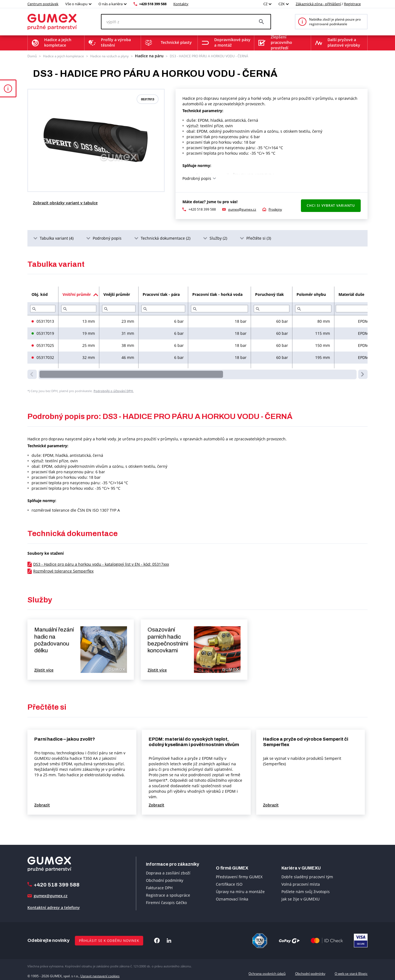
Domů (32, 56)
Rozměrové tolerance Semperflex (63, 570)
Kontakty (181, 4)
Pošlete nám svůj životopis (306, 891)
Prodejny (275, 209)
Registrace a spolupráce (168, 895)
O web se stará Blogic (351, 973)
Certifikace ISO (229, 883)
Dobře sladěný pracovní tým (307, 876)
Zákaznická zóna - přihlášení (318, 4)
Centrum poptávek (43, 4)
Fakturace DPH (159, 887)
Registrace (352, 4)
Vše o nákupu (76, 4)
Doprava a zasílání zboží (168, 872)
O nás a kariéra (111, 4)
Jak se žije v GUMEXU (301, 898)
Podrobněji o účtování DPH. (114, 390)
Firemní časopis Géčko (166, 902)
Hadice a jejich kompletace (64, 56)
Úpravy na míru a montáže (240, 891)
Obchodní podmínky (165, 880)
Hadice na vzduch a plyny (109, 56)
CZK (282, 4)
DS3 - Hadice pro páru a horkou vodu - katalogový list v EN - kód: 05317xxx (101, 563)
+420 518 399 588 (153, 4)
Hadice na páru (147, 56)
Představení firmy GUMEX (239, 876)
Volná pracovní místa (301, 883)
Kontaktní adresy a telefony (54, 907)
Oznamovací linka (232, 898)
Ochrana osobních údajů (267, 973)
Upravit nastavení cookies (100, 973)
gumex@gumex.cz (242, 209)
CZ (265, 4)
